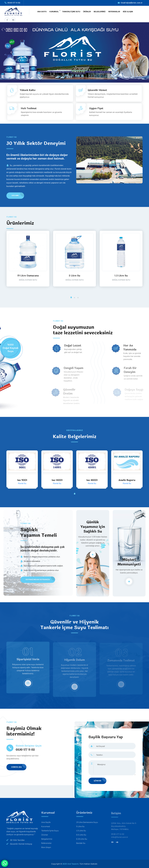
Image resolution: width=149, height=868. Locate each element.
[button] (71, 298)
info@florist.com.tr (134, 3)
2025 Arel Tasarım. (71, 864)
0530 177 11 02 (14, 3)
